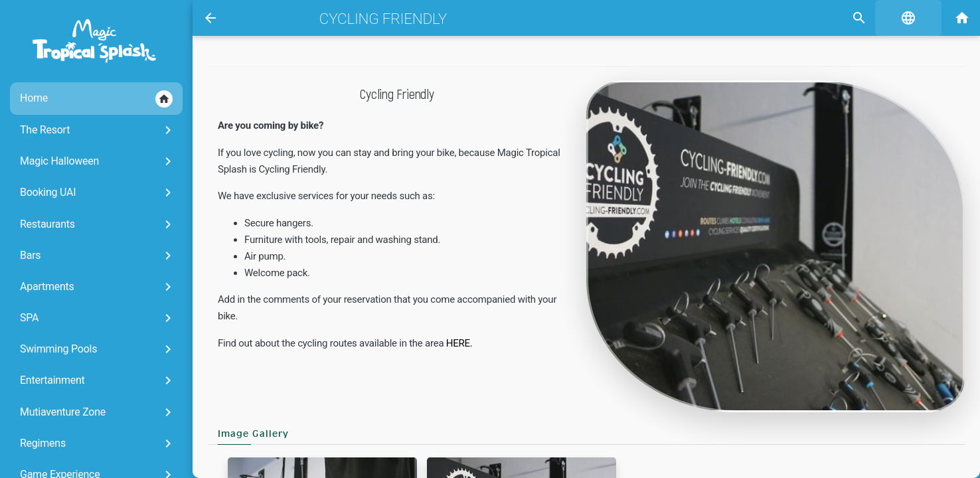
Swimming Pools (98, 349)
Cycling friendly (383, 19)
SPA (98, 318)
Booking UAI (98, 193)
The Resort (98, 130)
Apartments (98, 287)
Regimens (98, 443)
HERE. (459, 343)
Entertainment (98, 380)
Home (96, 99)
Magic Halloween (98, 161)
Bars (98, 256)
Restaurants (98, 224)
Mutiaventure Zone (98, 412)
